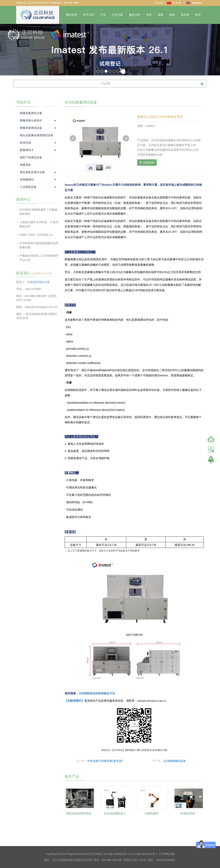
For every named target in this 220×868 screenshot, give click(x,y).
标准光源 (25, 143)
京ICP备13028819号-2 (116, 854)
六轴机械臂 (151, 813)
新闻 (161, 15)
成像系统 (25, 165)
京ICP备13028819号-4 (144, 854)
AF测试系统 (188, 813)
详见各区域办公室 (39, 282)
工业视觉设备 (28, 187)
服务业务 (135, 15)
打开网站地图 (167, 854)
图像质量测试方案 (31, 113)
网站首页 (71, 15)
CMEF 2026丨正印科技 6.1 (36, 235)
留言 (198, 15)
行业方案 (117, 15)
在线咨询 (147, 163)
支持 (149, 15)
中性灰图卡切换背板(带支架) (105, 761)
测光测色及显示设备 (32, 172)
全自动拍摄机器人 (115, 813)
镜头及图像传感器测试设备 (37, 135)
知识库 (185, 15)
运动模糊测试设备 (175, 761)
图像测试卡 (27, 150)
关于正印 (89, 15)
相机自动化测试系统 (79, 813)
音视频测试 (27, 180)
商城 (172, 15)
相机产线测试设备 (31, 157)
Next (126, 138)
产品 (103, 15)
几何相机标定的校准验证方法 (97, 693)
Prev (73, 138)
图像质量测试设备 (31, 128)
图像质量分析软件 (31, 120)
